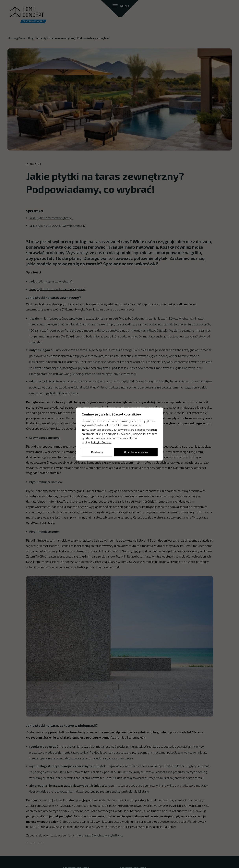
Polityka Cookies (101, 442)
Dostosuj (97, 452)
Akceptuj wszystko (136, 452)
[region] (120, 434)
